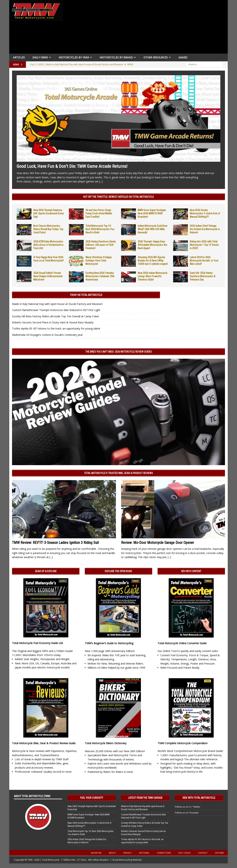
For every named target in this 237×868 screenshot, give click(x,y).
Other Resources (156, 57)
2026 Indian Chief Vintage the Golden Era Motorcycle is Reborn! (205, 229)
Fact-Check (184, 853)
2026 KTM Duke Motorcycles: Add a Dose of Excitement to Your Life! (48, 245)
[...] (101, 181)
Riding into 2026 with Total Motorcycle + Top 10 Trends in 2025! (204, 245)
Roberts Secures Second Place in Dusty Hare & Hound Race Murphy (53, 322)
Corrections (164, 853)
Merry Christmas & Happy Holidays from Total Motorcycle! (99, 261)
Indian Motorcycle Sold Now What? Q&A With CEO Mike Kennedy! (152, 229)
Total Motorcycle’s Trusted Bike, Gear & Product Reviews (118, 473)
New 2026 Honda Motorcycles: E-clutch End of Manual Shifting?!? (205, 213)
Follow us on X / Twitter (188, 807)
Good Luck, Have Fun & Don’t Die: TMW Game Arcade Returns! (72, 166)
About (112, 853)
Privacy (127, 853)
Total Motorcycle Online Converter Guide (182, 643)
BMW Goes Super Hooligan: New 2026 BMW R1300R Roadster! (152, 213)
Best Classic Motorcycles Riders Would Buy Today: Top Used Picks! (48, 229)
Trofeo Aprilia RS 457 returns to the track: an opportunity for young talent (56, 328)
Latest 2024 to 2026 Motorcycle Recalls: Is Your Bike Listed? (204, 261)
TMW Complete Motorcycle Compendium (183, 743)
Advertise (96, 853)
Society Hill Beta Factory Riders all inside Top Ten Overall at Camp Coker (56, 316)
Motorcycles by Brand (116, 57)
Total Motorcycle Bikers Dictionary (106, 743)
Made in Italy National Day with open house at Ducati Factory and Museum (57, 304)
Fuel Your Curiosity (92, 798)
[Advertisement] (147, 28)
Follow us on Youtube (187, 813)
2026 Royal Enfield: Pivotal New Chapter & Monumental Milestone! (48, 276)
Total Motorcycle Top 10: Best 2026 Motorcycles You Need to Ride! (100, 229)
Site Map (220, 853)
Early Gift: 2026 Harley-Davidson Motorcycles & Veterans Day (203, 276)
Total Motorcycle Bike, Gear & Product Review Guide (44, 743)
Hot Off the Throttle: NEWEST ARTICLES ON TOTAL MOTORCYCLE (118, 197)
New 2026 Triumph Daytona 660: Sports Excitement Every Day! (49, 213)
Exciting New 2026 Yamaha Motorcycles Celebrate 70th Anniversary (100, 276)
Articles (19, 57)
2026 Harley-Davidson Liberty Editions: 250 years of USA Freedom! (101, 245)
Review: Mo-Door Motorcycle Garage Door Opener (158, 543)
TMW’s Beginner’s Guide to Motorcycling (109, 643)
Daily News (40, 57)
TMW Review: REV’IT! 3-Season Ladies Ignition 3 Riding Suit (55, 543)
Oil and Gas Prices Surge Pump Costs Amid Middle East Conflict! (99, 213)
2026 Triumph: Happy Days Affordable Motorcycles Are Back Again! (152, 245)
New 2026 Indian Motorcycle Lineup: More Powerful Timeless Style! (153, 276)
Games (183, 57)
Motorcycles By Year (74, 57)
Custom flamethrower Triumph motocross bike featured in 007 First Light (56, 310)
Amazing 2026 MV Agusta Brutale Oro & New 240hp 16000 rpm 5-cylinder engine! (153, 261)
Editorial (144, 853)
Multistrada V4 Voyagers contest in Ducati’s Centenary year (47, 335)
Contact (203, 853)
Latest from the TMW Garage (145, 798)
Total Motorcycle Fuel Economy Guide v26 (37, 643)
